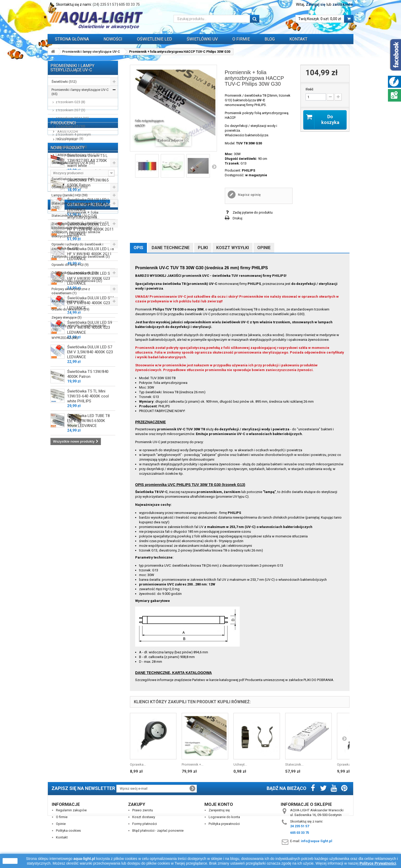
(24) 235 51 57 (104, 4)
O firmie (62, 817)
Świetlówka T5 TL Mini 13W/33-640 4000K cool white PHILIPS (88, 675)
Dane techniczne (171, 248)
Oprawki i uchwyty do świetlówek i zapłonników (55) (77, 246)
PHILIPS (248, 170)
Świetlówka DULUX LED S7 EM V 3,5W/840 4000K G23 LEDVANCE (90, 631)
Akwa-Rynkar (67, 371)
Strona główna (72, 39)
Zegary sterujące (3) (67, 317)
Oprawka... (138, 764)
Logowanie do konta (224, 817)
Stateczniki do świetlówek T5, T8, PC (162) (79, 205)
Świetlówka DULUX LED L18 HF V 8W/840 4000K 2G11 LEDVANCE (91, 533)
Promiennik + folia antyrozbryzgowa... (83, 752)
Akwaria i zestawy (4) (68, 301)
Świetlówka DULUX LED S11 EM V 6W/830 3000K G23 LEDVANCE (91, 558)
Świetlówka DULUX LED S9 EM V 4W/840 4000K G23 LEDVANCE (90, 607)
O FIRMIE (241, 39)
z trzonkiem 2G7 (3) (70, 110)
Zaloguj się (316, 4)
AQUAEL (63, 387)
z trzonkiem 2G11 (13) (72, 118)
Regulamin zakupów (71, 810)
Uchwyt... (240, 764)
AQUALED (65, 395)
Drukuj (237, 218)
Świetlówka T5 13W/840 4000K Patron (88, 653)
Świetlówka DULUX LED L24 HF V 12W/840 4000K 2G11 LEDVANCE (91, 508)
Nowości (113, 39)
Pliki (203, 248)
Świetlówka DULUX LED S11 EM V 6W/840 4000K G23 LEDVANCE (91, 582)
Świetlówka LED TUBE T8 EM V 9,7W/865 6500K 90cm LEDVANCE (88, 700)
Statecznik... (294, 764)
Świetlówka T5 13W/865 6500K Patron (88, 462)
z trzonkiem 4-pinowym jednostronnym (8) (73, 136)
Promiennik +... (193, 764)
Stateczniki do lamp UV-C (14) (74, 216)
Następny (214, 167)
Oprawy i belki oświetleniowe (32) (77, 281)
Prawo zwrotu (143, 810)
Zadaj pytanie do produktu (253, 212)
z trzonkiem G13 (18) (71, 147)
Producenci (63, 355)
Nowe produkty (67, 425)
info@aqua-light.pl (317, 841)
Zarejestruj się (219, 810)
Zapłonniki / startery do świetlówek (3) (81, 257)
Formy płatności (145, 824)
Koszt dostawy (144, 817)
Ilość (310, 89)
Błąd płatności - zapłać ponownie (158, 831)
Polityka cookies (68, 831)
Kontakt (298, 39)
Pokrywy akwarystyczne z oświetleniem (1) (71, 291)
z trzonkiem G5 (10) (70, 126)
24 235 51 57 (300, 826)
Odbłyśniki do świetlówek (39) (75, 273)
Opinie (264, 248)
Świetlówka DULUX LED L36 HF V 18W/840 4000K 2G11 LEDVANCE (91, 484)
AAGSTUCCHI (67, 364)
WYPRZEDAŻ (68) (65, 338)
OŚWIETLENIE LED (154, 39)
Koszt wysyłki (233, 248)
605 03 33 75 (129, 4)
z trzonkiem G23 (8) (70, 102)
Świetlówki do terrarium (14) (73, 179)
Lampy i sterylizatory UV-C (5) (78, 155)
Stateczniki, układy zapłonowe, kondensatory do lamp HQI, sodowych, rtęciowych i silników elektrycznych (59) (76, 230)
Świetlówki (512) (64, 82)
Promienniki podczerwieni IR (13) (76, 171)
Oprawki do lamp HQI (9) (70, 265)
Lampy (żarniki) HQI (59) (70, 195)
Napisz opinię (249, 195)
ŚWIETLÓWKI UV (202, 39)
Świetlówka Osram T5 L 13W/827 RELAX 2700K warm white (87, 440)
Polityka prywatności (224, 824)
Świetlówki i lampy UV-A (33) (73, 163)
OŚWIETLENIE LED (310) (70, 187)
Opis (138, 248)
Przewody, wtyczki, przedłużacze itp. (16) (79, 328)
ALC (60, 379)
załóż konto (343, 4)
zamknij (10, 861)
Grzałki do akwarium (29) (70, 309)
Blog (270, 39)
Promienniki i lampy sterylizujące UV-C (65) (80, 92)
